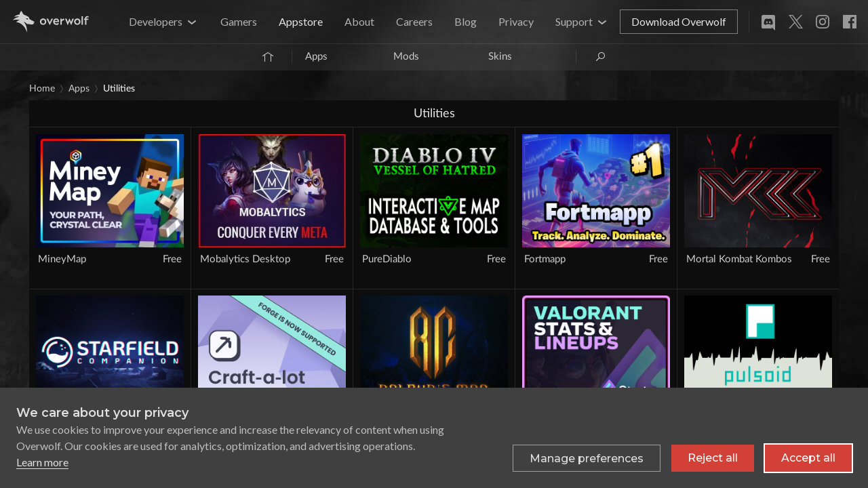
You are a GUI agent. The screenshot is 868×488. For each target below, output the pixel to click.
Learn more (42, 462)
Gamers (239, 21)
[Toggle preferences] (587, 458)
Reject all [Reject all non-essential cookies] (713, 458)
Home (42, 89)
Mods (406, 57)
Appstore (301, 21)
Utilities (119, 89)
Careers (414, 21)
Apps (316, 57)
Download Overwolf (679, 21)
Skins (500, 57)
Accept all (808, 458)
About (359, 21)
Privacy (516, 21)
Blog (466, 21)
